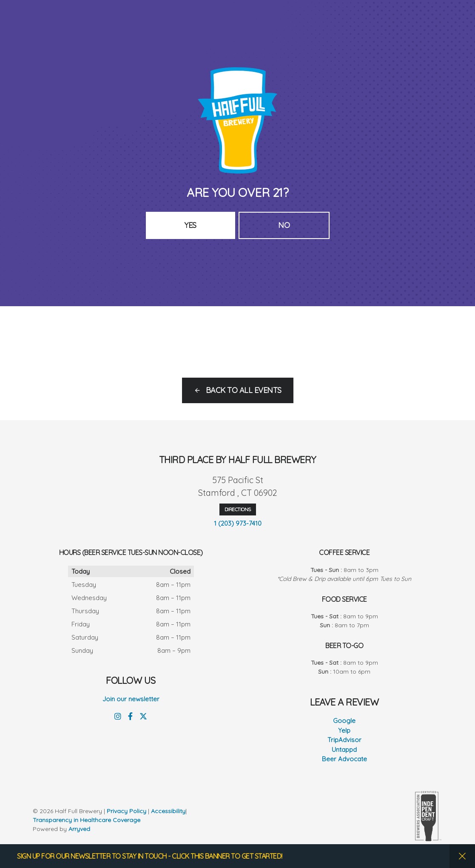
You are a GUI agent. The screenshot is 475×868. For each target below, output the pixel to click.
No (284, 225)
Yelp (344, 730)
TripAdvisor (344, 740)
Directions (238, 509)
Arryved (79, 829)
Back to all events (244, 390)
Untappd (344, 750)
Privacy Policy (127, 811)
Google (344, 721)
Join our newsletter (131, 699)
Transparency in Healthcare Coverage (87, 820)
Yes (190, 225)
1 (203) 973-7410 (238, 523)
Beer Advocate (344, 759)
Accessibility (168, 811)
